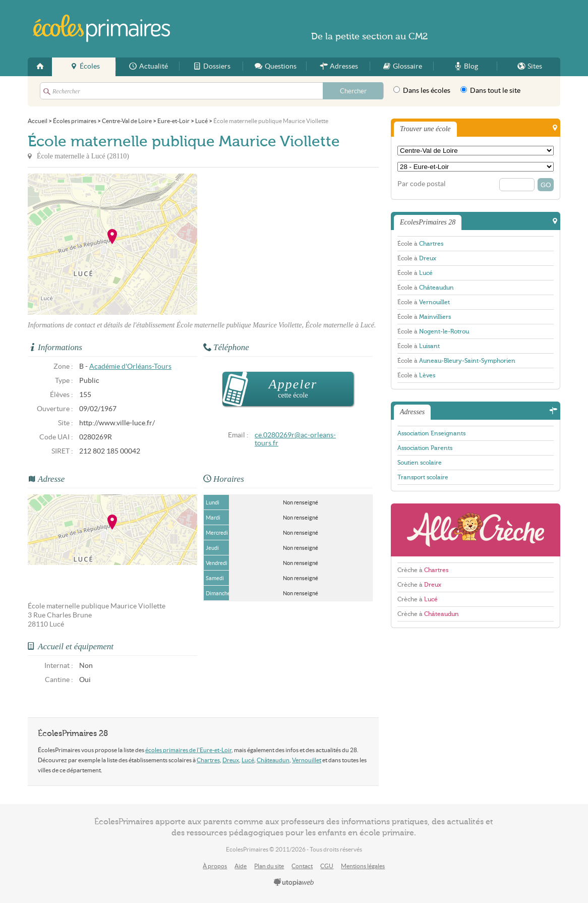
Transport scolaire (423, 477)
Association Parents (425, 448)
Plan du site (269, 866)
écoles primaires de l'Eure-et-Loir (188, 750)
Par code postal (422, 184)
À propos (215, 866)
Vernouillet (307, 760)
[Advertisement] (288, 244)
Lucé (248, 760)
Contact (302, 866)
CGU (327, 866)
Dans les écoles (422, 90)
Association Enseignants (431, 433)
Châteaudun (273, 760)
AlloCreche (476, 530)
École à (420, 244)
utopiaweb (294, 883)
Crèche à (423, 570)
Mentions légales (363, 866)
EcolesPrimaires (102, 29)
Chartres (208, 760)
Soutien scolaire (420, 463)
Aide (241, 866)
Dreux (231, 760)
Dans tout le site (490, 90)
